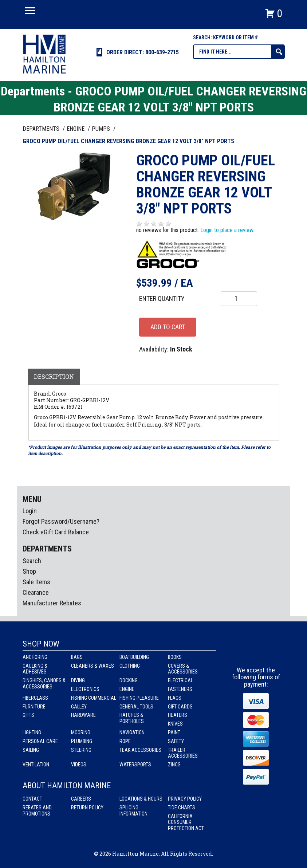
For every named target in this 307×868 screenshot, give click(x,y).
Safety (176, 741)
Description (54, 376)
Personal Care (40, 741)
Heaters (178, 715)
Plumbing (82, 741)
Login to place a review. (227, 230)
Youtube (270, 653)
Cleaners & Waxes (93, 666)
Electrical (180, 680)
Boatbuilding (134, 657)
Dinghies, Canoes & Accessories (44, 684)
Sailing (31, 750)
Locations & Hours (141, 799)
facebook (243, 653)
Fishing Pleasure (139, 698)
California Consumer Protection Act (186, 822)
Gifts (28, 715)
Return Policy (87, 808)
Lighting (32, 733)
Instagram (256, 653)
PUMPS (102, 129)
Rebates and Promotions (37, 811)
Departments (42, 129)
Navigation (132, 733)
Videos (79, 765)
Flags (175, 698)
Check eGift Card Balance (56, 532)
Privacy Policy (185, 799)
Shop (29, 571)
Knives (175, 724)
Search (32, 561)
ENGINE (76, 129)
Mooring (81, 733)
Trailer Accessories (183, 753)
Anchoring (35, 657)
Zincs (174, 765)
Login (30, 511)
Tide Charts (182, 808)
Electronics (85, 689)
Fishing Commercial (94, 698)
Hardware (83, 715)
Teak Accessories (140, 750)
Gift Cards (180, 707)
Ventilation (36, 765)
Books (175, 657)
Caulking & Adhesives (35, 669)
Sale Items (36, 582)
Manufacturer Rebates (52, 603)
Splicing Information (133, 811)
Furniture (34, 707)
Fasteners (180, 689)
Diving (78, 680)
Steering (81, 750)
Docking (129, 680)
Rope (125, 741)
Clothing (130, 666)
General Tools (136, 707)
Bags (77, 657)
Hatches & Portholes (132, 718)
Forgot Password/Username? (61, 521)
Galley (79, 707)
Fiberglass (35, 698)
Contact (32, 799)
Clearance (36, 592)
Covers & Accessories (183, 669)
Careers (81, 799)
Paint (174, 733)
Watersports (135, 765)
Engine (127, 689)
